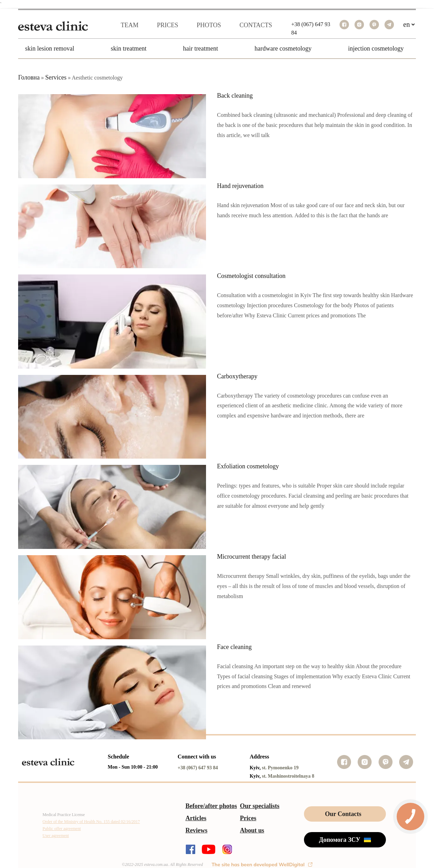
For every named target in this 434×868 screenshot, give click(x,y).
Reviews (196, 830)
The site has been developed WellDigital (262, 865)
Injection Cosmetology (376, 48)
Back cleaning (235, 96)
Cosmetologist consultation (252, 276)
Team (130, 25)
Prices (167, 25)
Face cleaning (234, 647)
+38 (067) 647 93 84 (198, 768)
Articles (196, 818)
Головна (29, 77)
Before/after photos (211, 806)
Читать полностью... (246, 329)
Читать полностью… (247, 149)
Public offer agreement (62, 829)
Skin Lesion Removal (50, 48)
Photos (209, 25)
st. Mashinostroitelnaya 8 (288, 776)
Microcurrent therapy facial (252, 557)
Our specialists (260, 806)
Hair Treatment (200, 48)
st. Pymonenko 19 (280, 768)
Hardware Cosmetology (283, 48)
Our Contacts (343, 814)
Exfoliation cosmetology (248, 466)
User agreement (56, 836)
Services (56, 77)
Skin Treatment (129, 48)
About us (252, 830)
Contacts (256, 25)
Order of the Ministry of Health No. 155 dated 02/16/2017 (91, 822)
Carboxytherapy (237, 376)
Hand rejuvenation (240, 186)
